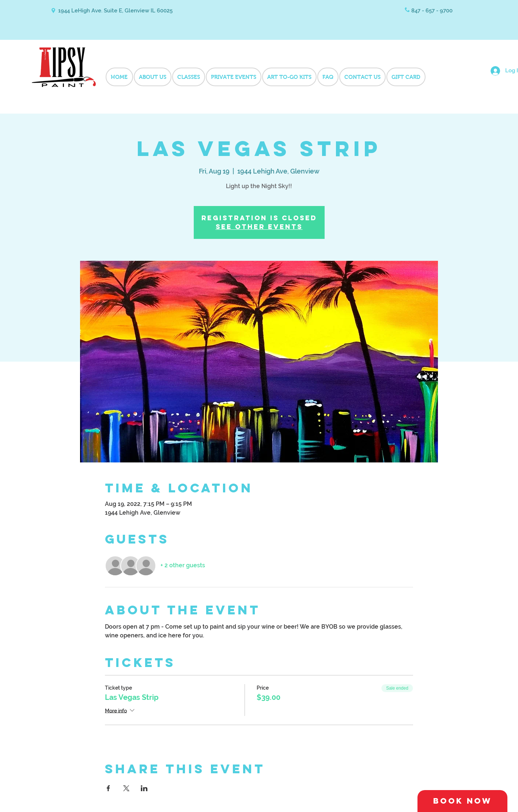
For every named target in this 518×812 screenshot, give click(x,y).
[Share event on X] (126, 788)
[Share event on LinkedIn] (144, 788)
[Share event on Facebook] (108, 788)
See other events (259, 227)
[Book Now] (462, 801)
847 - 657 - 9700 (432, 11)
